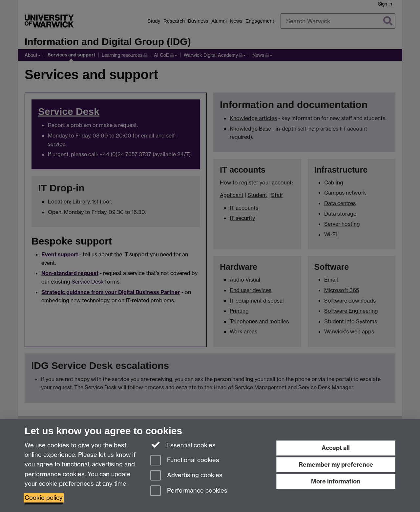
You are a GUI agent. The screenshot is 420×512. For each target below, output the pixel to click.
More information (336, 481)
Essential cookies (183, 445)
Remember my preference (336, 465)
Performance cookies (189, 491)
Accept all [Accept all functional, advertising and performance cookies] (336, 448)
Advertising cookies (186, 476)
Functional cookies (185, 461)
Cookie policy (44, 498)
